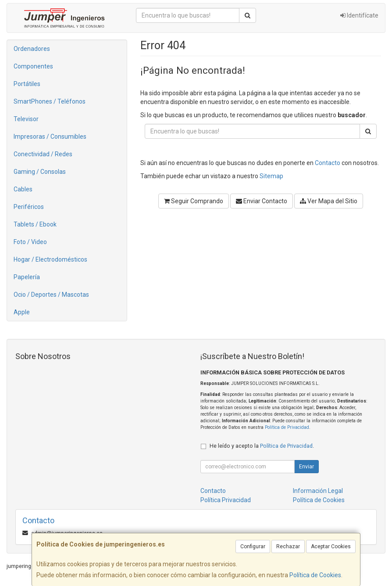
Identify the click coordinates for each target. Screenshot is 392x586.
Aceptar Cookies (331, 546)
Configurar (253, 546)
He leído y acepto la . (262, 446)
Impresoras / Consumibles (50, 137)
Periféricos (29, 207)
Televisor (26, 119)
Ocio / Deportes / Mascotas (51, 295)
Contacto (328, 163)
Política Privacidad (226, 500)
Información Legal (318, 491)
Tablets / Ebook (35, 224)
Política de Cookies (315, 575)
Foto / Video (30, 242)
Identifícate (359, 15)
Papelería (27, 277)
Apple (22, 312)
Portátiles (27, 84)
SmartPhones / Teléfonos (50, 101)
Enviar (306, 467)
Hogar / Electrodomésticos (50, 259)
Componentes (33, 66)
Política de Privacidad (287, 427)
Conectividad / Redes (43, 154)
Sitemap (271, 176)
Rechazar (288, 546)
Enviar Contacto (262, 201)
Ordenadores (32, 49)
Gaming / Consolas (40, 172)
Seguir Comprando (194, 201)
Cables (23, 189)
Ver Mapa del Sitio (329, 201)
